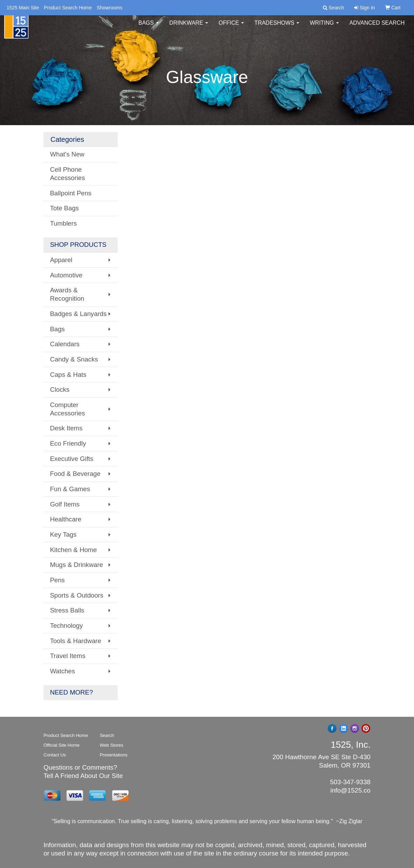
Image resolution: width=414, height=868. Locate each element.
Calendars (65, 344)
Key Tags (63, 534)
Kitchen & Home (74, 550)
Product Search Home (68, 8)
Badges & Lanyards (78, 314)
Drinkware (189, 28)
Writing (324, 28)
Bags (149, 28)
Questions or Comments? (80, 767)
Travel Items (68, 656)
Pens (58, 580)
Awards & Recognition (67, 294)
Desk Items (66, 428)
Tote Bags (65, 208)
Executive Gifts (72, 459)
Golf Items (65, 504)
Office (231, 28)
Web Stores (112, 745)
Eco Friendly (68, 443)
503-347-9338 (350, 782)
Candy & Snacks (74, 359)
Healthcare (66, 519)
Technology (66, 626)
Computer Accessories (68, 409)
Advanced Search (377, 28)
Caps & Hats (68, 375)
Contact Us (55, 755)
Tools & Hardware (76, 641)
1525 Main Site (23, 8)
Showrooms (110, 8)
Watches (63, 671)
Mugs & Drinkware (77, 565)
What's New (67, 154)
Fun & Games (70, 489)
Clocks (60, 390)
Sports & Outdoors (77, 595)
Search (107, 735)
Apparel (61, 260)
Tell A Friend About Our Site (83, 776)
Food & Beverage (75, 474)
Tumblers (63, 223)
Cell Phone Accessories (68, 174)
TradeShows (277, 28)
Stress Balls (67, 610)
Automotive (66, 275)
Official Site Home (62, 745)
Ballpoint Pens (71, 193)
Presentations (114, 755)
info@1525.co (351, 790)
